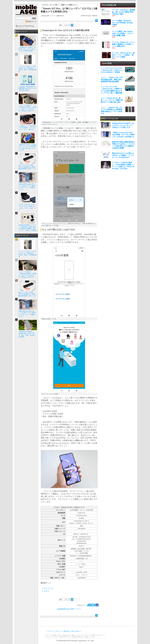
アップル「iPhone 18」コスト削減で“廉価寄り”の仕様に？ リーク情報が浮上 (124, 44)
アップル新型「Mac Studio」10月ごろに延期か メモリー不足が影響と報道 (123, 33)
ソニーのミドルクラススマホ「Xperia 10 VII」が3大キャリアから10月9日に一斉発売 (112, 70)
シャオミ (45, 591)
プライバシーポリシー (55, 631)
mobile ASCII (26, 11)
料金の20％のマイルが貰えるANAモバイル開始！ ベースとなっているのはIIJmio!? (123, 155)
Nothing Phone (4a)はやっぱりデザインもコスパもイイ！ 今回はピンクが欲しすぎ (123, 125)
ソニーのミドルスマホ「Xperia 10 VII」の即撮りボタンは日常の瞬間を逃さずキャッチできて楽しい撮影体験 (111, 90)
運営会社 (66, 631)
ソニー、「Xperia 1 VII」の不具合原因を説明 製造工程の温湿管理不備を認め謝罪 (112, 79)
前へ (61, 25)
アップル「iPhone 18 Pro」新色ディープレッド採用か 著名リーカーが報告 (123, 55)
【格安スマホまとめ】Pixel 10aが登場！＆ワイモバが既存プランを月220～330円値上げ (123, 135)
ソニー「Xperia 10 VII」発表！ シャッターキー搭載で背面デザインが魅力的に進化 (112, 100)
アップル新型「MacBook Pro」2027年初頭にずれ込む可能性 (123, 23)
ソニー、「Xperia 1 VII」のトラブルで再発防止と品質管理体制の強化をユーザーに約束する (112, 110)
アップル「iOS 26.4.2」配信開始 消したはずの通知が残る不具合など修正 (123, 12)
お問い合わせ (75, 631)
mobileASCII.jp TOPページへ (69, 609)
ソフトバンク (47, 588)
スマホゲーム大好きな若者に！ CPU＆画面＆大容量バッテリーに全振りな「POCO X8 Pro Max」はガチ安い (123, 166)
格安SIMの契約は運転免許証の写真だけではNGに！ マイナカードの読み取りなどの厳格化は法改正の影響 (123, 145)
